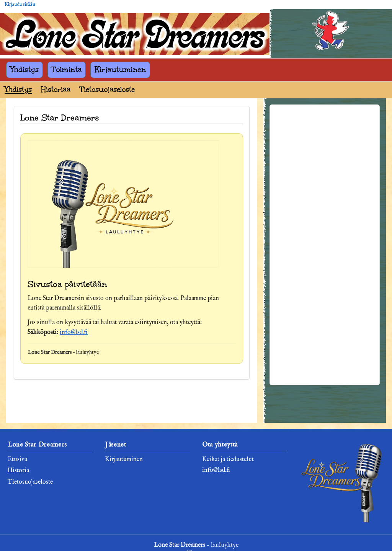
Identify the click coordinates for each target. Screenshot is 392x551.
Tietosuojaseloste (107, 89)
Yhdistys (24, 69)
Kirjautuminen (120, 69)
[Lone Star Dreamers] (135, 34)
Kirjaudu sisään (20, 4)
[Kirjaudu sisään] (331, 32)
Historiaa (56, 89)
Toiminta (66, 69)
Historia (18, 471)
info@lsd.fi (74, 333)
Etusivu (18, 460)
